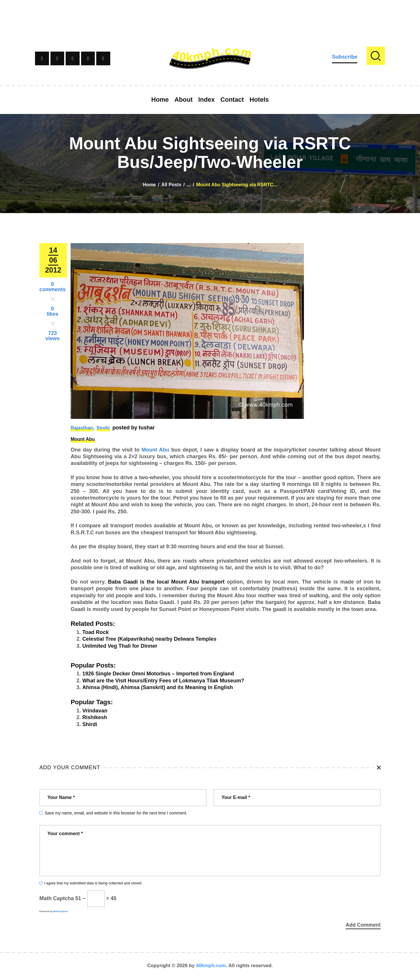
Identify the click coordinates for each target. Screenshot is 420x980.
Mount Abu (83, 439)
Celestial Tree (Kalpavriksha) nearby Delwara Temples (149, 639)
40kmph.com (211, 967)
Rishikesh (95, 717)
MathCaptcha (60, 911)
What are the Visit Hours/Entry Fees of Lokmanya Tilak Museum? (163, 681)
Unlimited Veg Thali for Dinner (120, 646)
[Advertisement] (210, 13)
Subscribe (345, 57)
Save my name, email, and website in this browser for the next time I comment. (116, 813)
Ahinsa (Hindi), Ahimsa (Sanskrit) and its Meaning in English (157, 687)
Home (149, 185)
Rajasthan (82, 428)
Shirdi (90, 724)
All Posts (171, 185)
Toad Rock (96, 632)
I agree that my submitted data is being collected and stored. (93, 883)
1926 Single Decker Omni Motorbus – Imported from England (158, 674)
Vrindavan (95, 711)
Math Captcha (57, 898)
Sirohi (103, 428)
